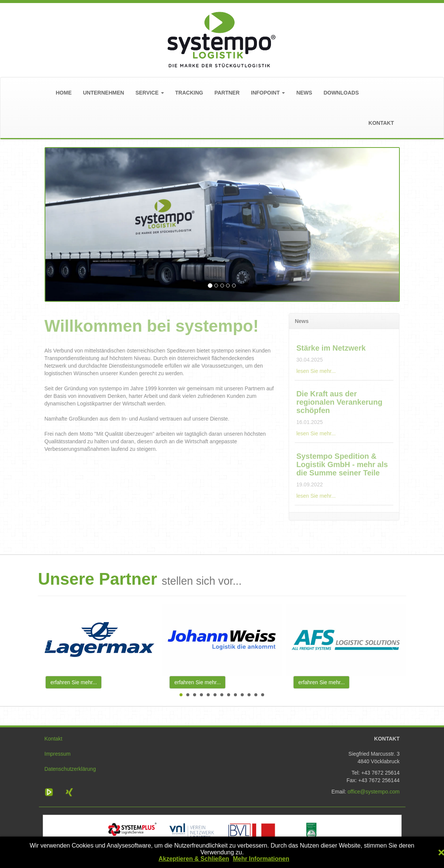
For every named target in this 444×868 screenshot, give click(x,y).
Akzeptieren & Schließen (194, 859)
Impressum (58, 754)
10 (242, 695)
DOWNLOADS (341, 93)
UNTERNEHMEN (104, 93)
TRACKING (189, 93)
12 (256, 695)
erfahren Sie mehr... (73, 682)
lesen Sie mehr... (316, 371)
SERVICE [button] (149, 93)
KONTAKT (381, 123)
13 (263, 695)
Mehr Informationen (261, 859)
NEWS (304, 93)
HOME (64, 93)
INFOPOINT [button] (268, 93)
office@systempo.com (374, 792)
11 (249, 695)
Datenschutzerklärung (70, 769)
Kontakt (53, 739)
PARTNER (227, 93)
